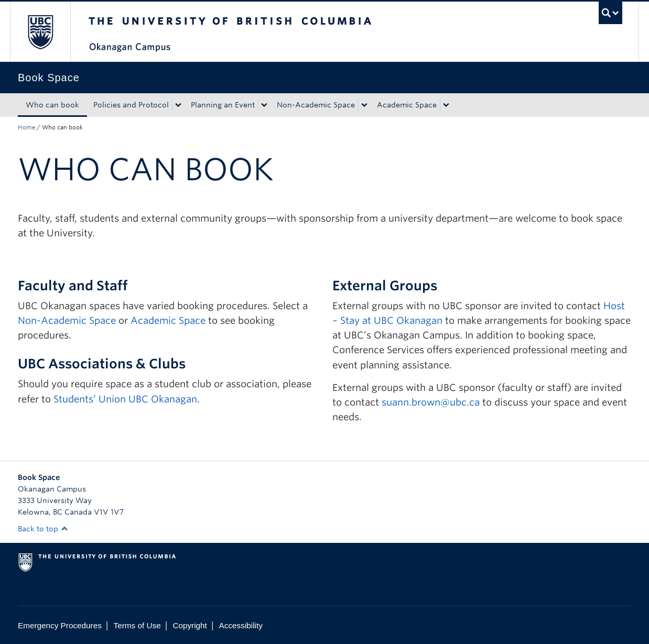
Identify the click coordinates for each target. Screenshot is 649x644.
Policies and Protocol (131, 105)
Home (26, 127)
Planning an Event (223, 105)
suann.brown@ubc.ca (431, 402)
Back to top (43, 529)
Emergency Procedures (60, 625)
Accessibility (241, 625)
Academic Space (407, 105)
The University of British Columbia (40, 32)
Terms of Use (137, 625)
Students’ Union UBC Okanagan (125, 399)
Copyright (190, 625)
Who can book (52, 105)
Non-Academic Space (316, 105)
